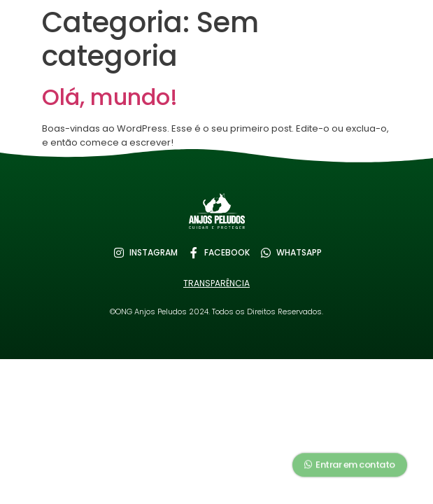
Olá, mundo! (110, 97)
